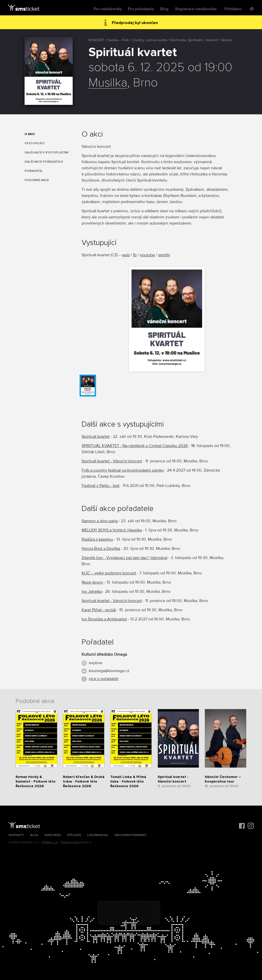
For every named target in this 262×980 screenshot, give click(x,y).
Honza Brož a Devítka (101, 549)
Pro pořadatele (141, 9)
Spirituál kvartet (96, 437)
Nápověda (53, 835)
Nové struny (92, 582)
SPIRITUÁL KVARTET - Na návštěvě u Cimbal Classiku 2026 (135, 446)
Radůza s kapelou (97, 539)
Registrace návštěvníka (196, 9)
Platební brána (71, 842)
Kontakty (16, 835)
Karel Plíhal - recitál (99, 610)
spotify (164, 255)
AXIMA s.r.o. (50, 842)
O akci (30, 134)
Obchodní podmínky (131, 835)
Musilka (108, 83)
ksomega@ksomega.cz (109, 671)
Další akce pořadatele (44, 162)
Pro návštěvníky (108, 9)
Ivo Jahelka (92, 592)
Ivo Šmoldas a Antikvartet (104, 619)
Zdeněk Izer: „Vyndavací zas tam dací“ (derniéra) (124, 558)
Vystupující (34, 143)
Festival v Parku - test (101, 486)
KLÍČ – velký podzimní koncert (109, 573)
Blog (164, 9)
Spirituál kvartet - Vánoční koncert (112, 461)
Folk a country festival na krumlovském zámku (123, 470)
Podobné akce (37, 180)
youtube (147, 255)
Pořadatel (34, 171)
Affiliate (74, 835)
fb (135, 255)
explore (96, 663)
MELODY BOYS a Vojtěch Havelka (112, 530)
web (126, 255)
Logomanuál (98, 835)
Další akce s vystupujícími (46, 153)
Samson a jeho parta (100, 521)
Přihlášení (233, 9)
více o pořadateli (104, 679)
